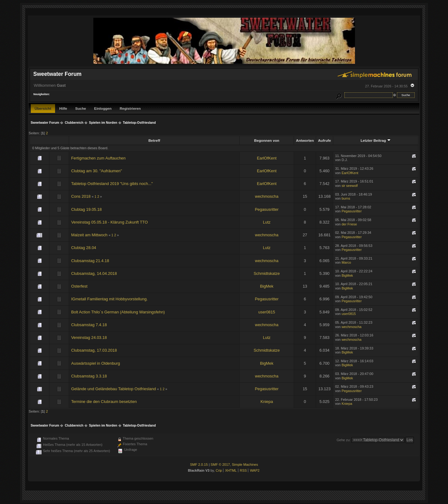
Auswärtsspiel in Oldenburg (96, 363)
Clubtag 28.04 (84, 248)
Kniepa (267, 402)
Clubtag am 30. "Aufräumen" (97, 171)
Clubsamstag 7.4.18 (89, 325)
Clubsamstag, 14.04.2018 (94, 273)
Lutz (267, 222)
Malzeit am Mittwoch (89, 235)
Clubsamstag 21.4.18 (90, 261)
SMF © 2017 (220, 465)
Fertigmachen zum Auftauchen (98, 158)
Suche (81, 108)
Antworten (305, 140)
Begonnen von (267, 140)
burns (346, 198)
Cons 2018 (81, 196)
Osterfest (79, 286)
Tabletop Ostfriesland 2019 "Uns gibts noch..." (112, 184)
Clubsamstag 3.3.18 (89, 376)
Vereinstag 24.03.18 (89, 338)
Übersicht (43, 108)
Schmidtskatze (267, 273)
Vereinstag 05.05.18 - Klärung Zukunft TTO (110, 222)
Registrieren (130, 108)
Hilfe (63, 108)
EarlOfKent (267, 158)
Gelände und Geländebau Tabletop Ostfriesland (114, 389)
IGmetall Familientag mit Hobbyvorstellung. (110, 299)
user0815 (267, 312)
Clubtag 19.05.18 (86, 209)
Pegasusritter (267, 209)
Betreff (154, 140)
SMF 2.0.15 (199, 465)
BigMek (347, 275)
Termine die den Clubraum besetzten (104, 402)
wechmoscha (267, 196)
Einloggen (103, 108)
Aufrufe (324, 140)
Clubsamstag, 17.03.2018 (94, 350)
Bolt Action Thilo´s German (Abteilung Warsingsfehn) (118, 312)
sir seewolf (350, 186)
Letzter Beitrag (376, 140)
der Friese (349, 224)
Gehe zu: (344, 440)
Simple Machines (245, 465)
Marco (346, 262)
